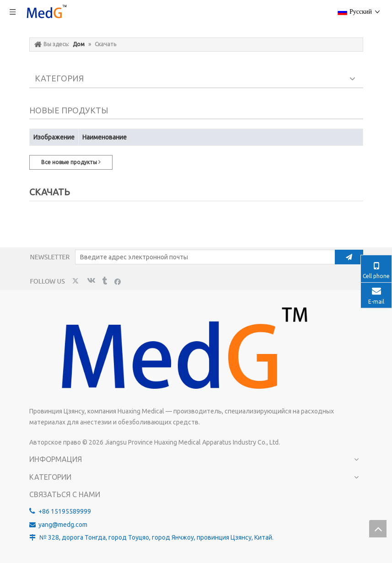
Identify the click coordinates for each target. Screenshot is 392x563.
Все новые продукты (71, 162)
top (378, 529)
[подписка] (349, 257)
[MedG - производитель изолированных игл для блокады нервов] (180, 351)
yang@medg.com (63, 525)
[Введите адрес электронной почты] (203, 257)
